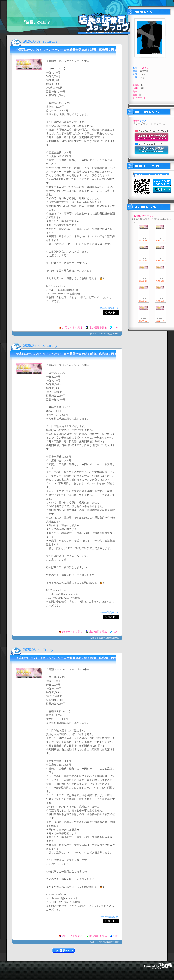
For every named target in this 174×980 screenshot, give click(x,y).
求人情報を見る (98, 328)
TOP (116, 328)
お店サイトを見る (72, 328)
